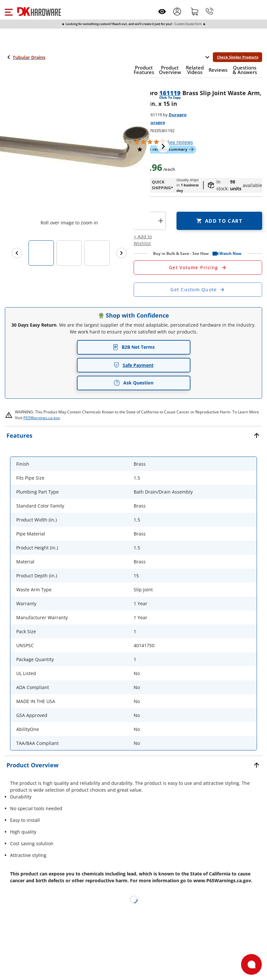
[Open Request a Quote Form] (198, 268)
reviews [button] (180, 142)
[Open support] (251, 964)
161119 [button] (170, 93)
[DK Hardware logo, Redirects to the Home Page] (39, 12)
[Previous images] (17, 253)
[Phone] (210, 11)
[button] (9, 11)
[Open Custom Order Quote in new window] (198, 290)
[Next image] (163, 146)
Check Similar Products (238, 57)
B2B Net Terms (134, 347)
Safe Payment (133, 365)
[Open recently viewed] (162, 12)
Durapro (178, 115)
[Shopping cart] (195, 11)
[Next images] (121, 253)
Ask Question (133, 383)
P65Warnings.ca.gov (42, 418)
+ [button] (161, 221)
